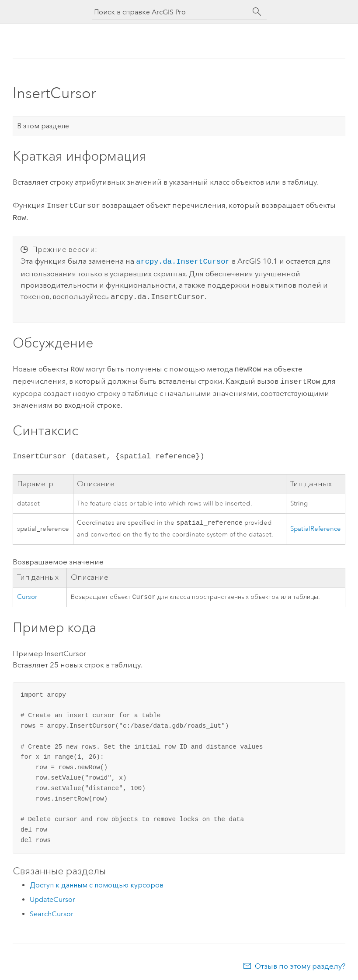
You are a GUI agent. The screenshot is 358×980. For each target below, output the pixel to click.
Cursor (27, 593)
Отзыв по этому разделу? (300, 963)
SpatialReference (316, 524)
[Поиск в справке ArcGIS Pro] (170, 12)
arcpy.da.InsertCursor (183, 259)
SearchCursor (52, 910)
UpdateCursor (52, 896)
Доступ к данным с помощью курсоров (97, 882)
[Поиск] (257, 12)
